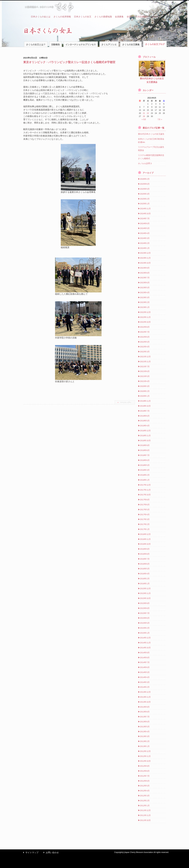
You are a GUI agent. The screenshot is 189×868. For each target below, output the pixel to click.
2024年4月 (145, 233)
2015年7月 (145, 613)
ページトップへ (126, 402)
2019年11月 (145, 401)
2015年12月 (145, 589)
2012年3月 (145, 796)
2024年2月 (145, 243)
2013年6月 (145, 722)
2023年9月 (145, 268)
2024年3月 (145, 238)
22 (148, 113)
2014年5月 (145, 672)
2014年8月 (145, 658)
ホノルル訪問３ (145, 163)
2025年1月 (145, 204)
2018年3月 (145, 470)
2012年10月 (145, 761)
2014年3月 (145, 682)
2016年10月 (145, 544)
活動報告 (56, 45)
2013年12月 (145, 692)
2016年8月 (145, 554)
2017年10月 (145, 495)
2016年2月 (145, 579)
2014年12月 (145, 638)
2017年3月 (145, 519)
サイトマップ (30, 852)
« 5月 (144, 119)
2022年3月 (145, 352)
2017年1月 (145, 529)
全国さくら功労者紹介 (138, 17)
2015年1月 (145, 633)
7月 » (160, 119)
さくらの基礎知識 (103, 17)
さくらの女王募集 (131, 45)
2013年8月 (145, 712)
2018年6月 (145, 460)
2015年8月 (145, 608)
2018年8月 (145, 450)
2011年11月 (145, 815)
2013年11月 (145, 697)
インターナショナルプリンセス (81, 45)
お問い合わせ (50, 852)
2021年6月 (145, 371)
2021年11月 (145, 362)
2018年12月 (145, 431)
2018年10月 (145, 441)
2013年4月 (145, 732)
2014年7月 (145, 662)
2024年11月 (145, 209)
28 (144, 116)
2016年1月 (145, 584)
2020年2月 (145, 391)
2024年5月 (145, 228)
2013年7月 (145, 717)
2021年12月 (145, 357)
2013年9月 (145, 707)
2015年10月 (145, 598)
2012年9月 (145, 766)
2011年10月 (145, 820)
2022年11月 (145, 317)
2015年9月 (145, 603)
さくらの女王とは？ (36, 45)
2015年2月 (145, 628)
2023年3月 (145, 297)
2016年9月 (145, 549)
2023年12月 (145, 253)
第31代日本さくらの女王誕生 (151, 134)
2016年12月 (145, 534)
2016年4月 (145, 574)
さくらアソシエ (109, 45)
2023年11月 (145, 258)
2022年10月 (145, 322)
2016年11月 (145, 539)
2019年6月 (145, 416)
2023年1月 (145, 307)
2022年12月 (145, 312)
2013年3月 (145, 736)
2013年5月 (145, 727)
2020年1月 (145, 396)
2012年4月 (145, 791)
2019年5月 (145, 421)
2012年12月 (145, 751)
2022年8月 (145, 327)
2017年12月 (145, 485)
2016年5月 (145, 569)
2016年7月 (145, 559)
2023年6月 (145, 283)
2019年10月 (145, 406)
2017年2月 (145, 524)
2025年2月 (145, 199)
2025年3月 (145, 194)
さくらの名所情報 (62, 17)
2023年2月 (145, 302)
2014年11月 (145, 643)
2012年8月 (145, 771)
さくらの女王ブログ (155, 44)
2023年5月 (145, 288)
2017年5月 (145, 510)
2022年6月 (145, 337)
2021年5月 (145, 376)
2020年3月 (145, 386)
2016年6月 (145, 564)
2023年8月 (145, 273)
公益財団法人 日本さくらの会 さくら (49, 7)
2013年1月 (145, 746)
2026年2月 (145, 179)
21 (144, 113)
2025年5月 (145, 189)
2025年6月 (145, 184)
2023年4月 (145, 293)
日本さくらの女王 (83, 17)
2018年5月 (145, 465)
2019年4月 (145, 426)
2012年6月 (145, 781)
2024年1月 (145, 248)
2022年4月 (145, 347)
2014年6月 (145, 667)
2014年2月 (145, 687)
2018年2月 (145, 475)
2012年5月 (145, 786)
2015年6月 (145, 618)
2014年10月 (145, 648)
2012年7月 (145, 776)
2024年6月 (145, 223)
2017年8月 (145, 500)
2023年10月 (145, 263)
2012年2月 (145, 801)
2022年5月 (145, 342)
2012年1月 (145, 806)
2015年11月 (145, 593)
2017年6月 (145, 505)
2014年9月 (145, 653)
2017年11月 (145, 490)
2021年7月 (145, 367)
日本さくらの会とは (41, 17)
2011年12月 (145, 810)
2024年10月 (145, 214)
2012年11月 (145, 756)
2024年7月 (145, 219)
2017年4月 (145, 515)
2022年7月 (145, 332)
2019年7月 (145, 411)
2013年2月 (145, 741)
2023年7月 (145, 278)
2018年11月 (145, 436)
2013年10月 (145, 702)
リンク (155, 17)
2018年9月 (145, 445)
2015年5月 (145, 623)
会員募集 (119, 17)
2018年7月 (145, 455)
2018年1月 (145, 480)
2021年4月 (145, 381)
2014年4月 (145, 677)
